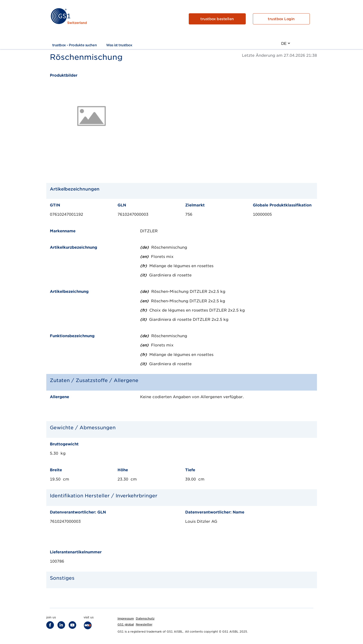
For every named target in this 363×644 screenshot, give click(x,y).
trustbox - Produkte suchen (75, 45)
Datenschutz (145, 618)
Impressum (126, 618)
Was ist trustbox (119, 45)
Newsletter (144, 624)
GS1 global (126, 624)
